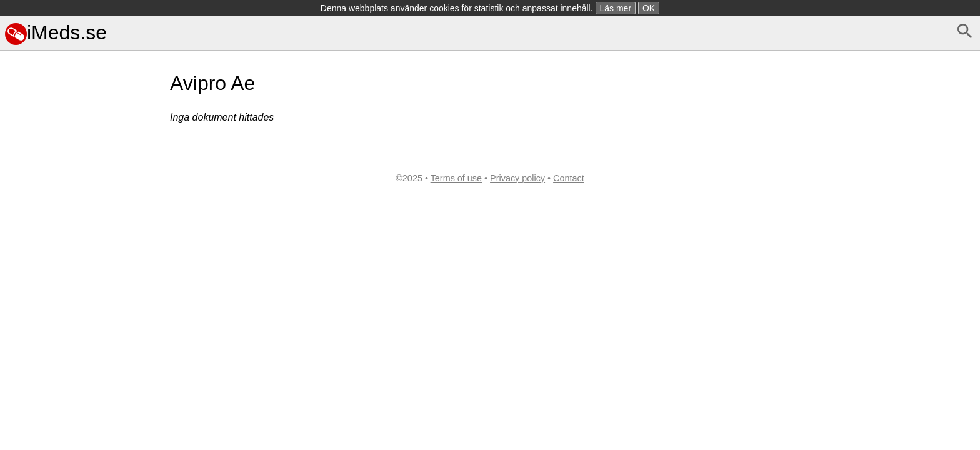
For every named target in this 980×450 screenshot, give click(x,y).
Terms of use (456, 178)
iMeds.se (56, 32)
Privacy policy (517, 178)
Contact (569, 178)
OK (649, 8)
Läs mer (616, 8)
